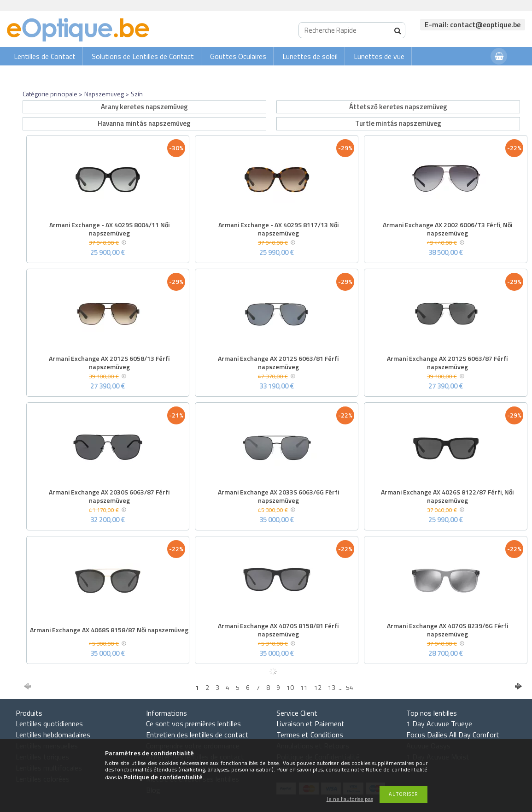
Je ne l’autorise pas (350, 799)
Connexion (465, 74)
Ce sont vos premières (193, 724)
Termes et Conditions (310, 735)
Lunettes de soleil (310, 56)
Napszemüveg (104, 94)
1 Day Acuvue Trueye (439, 724)
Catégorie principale (50, 94)
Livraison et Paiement (310, 724)
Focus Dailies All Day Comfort (453, 735)
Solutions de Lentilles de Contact (143, 56)
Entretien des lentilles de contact (197, 735)
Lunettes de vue (379, 56)
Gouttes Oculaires (238, 56)
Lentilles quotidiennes (49, 724)
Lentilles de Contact (45, 56)
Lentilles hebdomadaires (53, 735)
